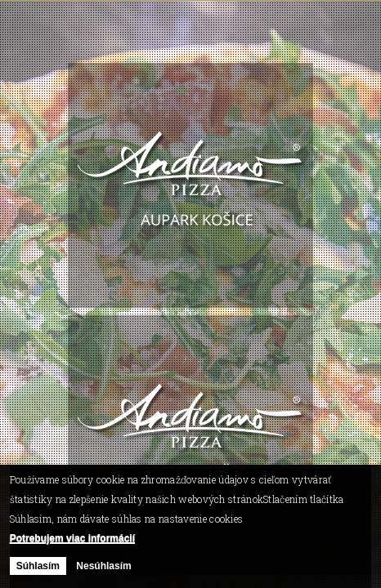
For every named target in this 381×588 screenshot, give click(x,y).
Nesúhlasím (103, 566)
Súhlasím (38, 566)
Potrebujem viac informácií (72, 538)
